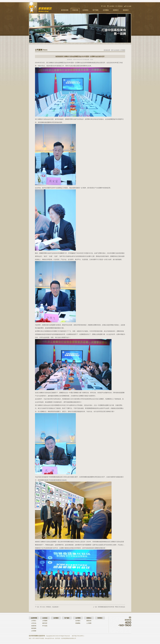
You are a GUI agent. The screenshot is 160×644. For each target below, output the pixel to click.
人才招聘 (89, 623)
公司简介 (34, 621)
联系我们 (120, 6)
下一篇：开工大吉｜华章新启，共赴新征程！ (47, 607)
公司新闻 (123, 50)
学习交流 (45, 626)
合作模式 (78, 621)
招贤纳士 (116, 10)
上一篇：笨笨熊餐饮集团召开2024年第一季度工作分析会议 (109, 607)
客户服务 (96, 10)
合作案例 (112, 6)
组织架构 (34, 628)
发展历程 (34, 626)
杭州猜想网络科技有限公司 (69, 638)
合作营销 (106, 10)
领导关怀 (45, 623)
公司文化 (34, 623)
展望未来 (89, 621)
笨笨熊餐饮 (44, 9)
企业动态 (75, 10)
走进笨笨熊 (65, 10)
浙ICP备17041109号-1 (78, 636)
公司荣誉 (34, 631)
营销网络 (78, 623)
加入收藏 (129, 6)
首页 (105, 6)
